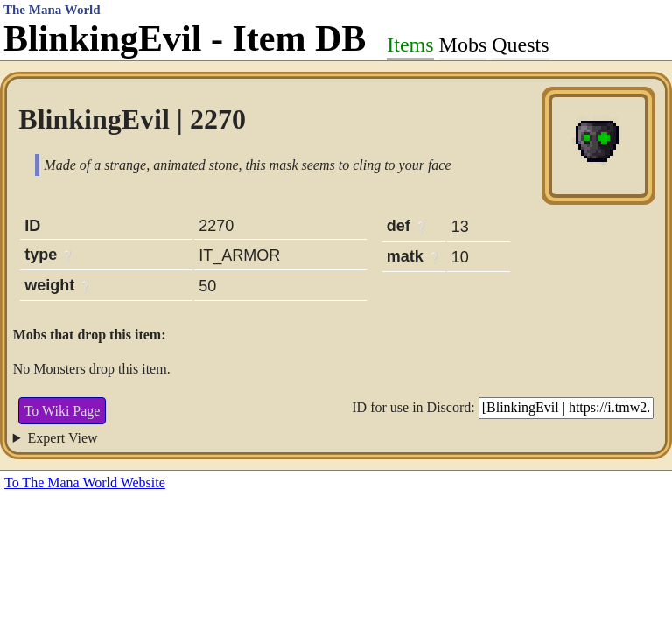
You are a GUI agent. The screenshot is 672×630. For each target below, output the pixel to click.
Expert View (63, 438)
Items (410, 45)
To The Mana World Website (85, 483)
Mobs (463, 45)
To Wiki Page (63, 411)
